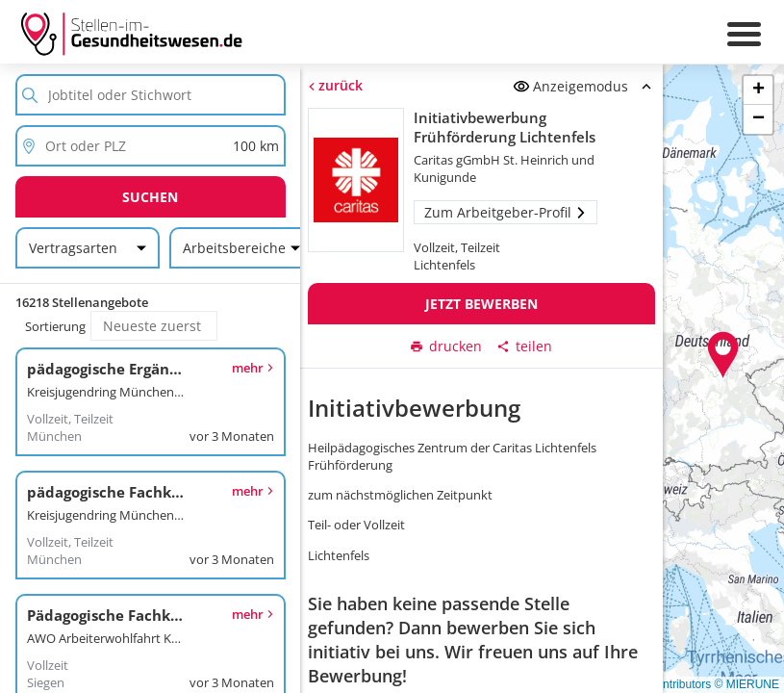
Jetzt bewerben (481, 304)
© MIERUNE (746, 684)
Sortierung (55, 326)
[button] (723, 355)
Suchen (150, 197)
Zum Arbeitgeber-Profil (506, 212)
